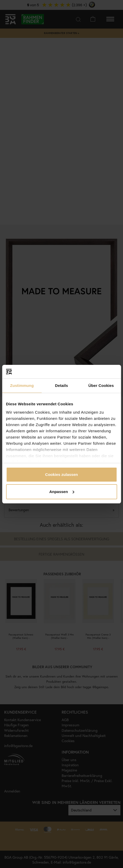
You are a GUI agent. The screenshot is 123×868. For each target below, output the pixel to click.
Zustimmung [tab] (22, 385)
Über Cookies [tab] (101, 385)
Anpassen (62, 492)
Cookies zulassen (62, 474)
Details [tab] (62, 385)
